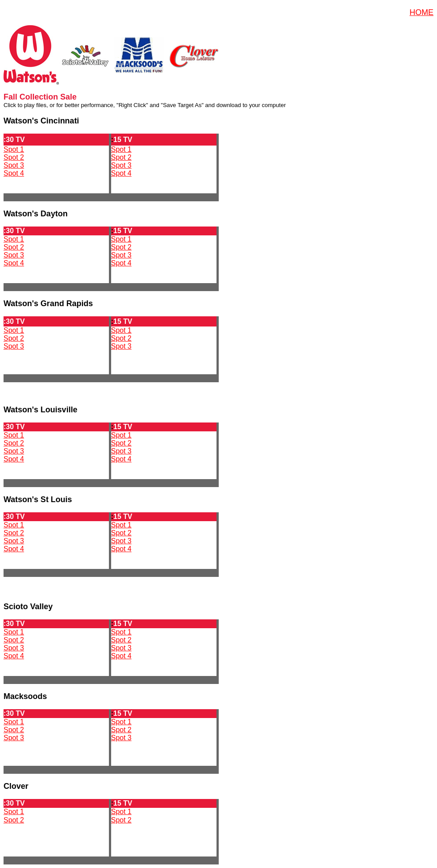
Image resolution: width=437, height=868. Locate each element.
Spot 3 (14, 165)
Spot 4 (14, 173)
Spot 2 (14, 157)
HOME (422, 12)
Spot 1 (14, 149)
